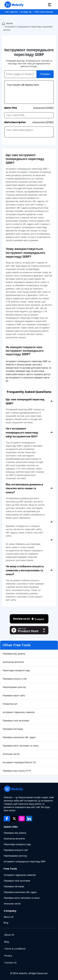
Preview (45, 74)
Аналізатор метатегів (13, 662)
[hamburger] (50, 5)
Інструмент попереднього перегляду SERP (25, 862)
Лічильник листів (11, 754)
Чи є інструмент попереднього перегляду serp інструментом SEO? (22, 432)
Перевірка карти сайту (14, 696)
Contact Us (10, 963)
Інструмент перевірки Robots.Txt (19, 762)
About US (9, 917)
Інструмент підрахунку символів (19, 712)
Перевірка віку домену (14, 654)
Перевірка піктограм (13, 729)
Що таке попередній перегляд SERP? (25, 401)
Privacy (8, 956)
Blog (6, 923)
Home (9, 23)
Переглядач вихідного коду (16, 670)
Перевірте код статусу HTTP (17, 771)
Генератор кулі (10, 704)
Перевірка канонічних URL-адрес (19, 737)
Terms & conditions (15, 949)
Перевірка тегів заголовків (16, 721)
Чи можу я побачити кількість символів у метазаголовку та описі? (25, 570)
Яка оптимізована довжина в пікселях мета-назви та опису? (24, 488)
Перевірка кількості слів (15, 679)
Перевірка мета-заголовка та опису (21, 746)
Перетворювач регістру (14, 687)
